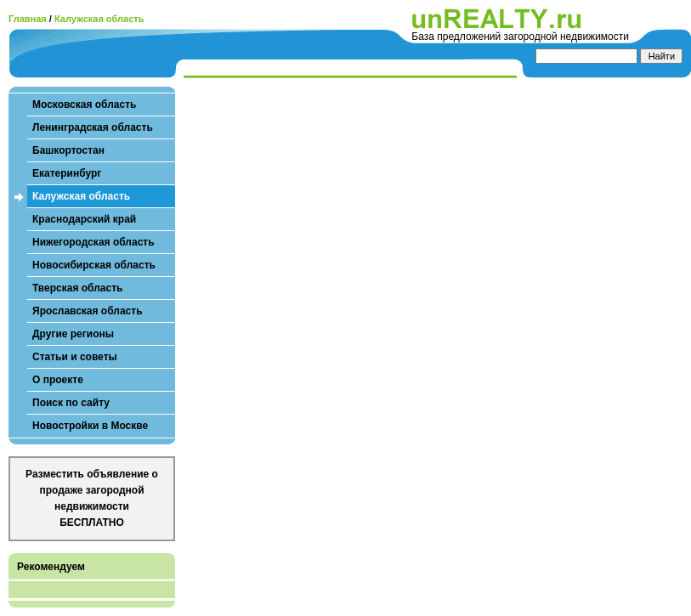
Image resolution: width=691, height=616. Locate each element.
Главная (28, 19)
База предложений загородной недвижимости (520, 37)
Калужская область (99, 19)
